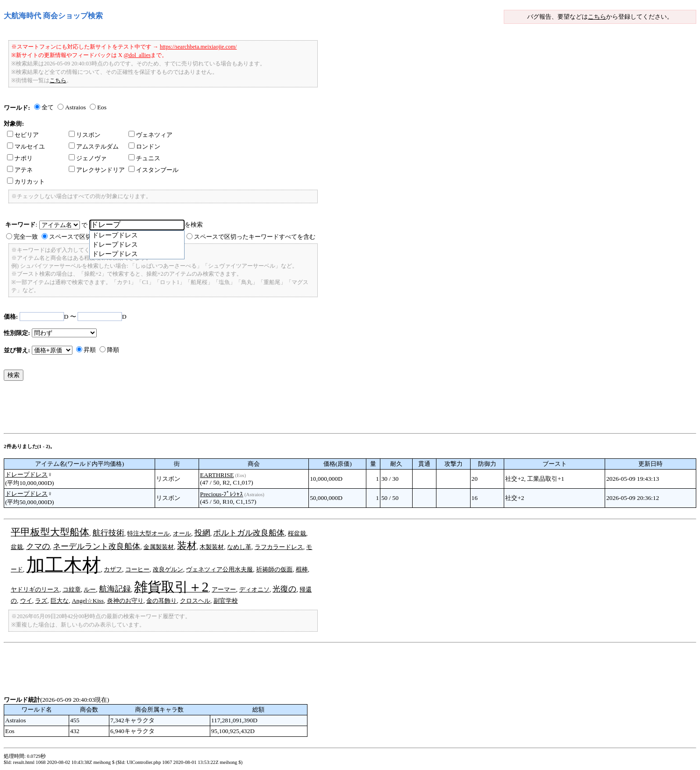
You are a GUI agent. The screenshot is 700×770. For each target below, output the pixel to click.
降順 (113, 350)
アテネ (20, 170)
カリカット (26, 182)
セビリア (23, 135)
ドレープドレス (26, 474)
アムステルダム (94, 146)
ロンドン (144, 146)
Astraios (75, 107)
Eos (102, 107)
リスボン (85, 135)
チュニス (144, 158)
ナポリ (20, 158)
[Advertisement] (174, 409)
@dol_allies (137, 55)
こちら (597, 17)
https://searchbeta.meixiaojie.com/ (198, 47)
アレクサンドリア (97, 170)
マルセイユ (26, 146)
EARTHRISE (217, 475)
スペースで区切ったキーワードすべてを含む (255, 237)
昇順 (90, 350)
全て (48, 107)
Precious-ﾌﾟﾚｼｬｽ (221, 494)
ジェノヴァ (88, 158)
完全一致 (26, 237)
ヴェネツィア (150, 135)
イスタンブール (154, 170)
